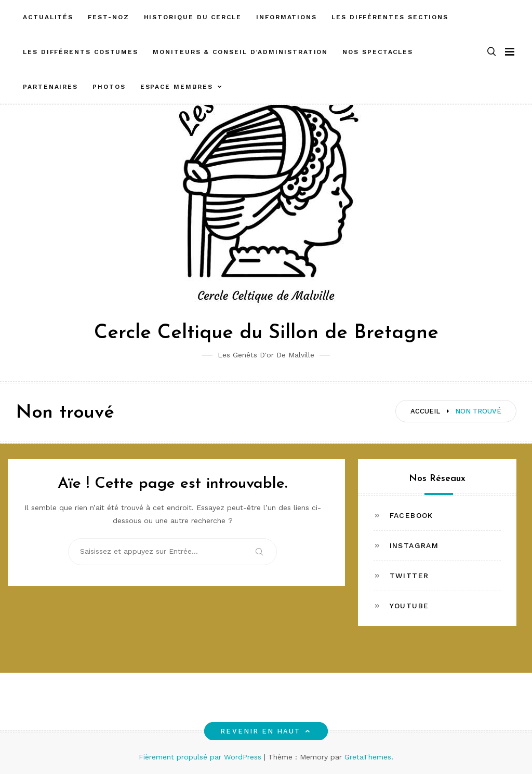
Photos (109, 87)
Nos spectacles (378, 52)
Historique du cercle (193, 17)
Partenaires (50, 87)
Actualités (48, 17)
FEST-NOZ (108, 17)
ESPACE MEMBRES (177, 87)
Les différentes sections (390, 17)
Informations (287, 17)
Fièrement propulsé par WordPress (201, 757)
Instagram (414, 545)
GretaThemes (368, 757)
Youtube (409, 606)
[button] (491, 52)
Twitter (409, 576)
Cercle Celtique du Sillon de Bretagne (266, 333)
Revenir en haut (266, 731)
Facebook (411, 515)
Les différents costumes (81, 52)
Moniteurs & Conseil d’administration (240, 52)
